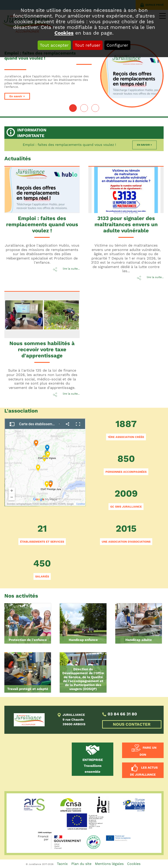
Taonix (62, 864)
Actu (18, 159)
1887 (126, 429)
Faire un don (148, 751)
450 (42, 569)
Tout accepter (54, 45)
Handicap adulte (139, 640)
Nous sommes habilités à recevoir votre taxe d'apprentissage (42, 349)
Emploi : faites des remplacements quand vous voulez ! (69, 145)
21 (42, 534)
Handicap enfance (83, 640)
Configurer (117, 45)
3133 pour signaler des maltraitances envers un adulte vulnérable (126, 224)
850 (126, 464)
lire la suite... (71, 269)
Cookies (64, 33)
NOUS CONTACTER (132, 724)
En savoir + (17, 96)
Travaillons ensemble (93, 766)
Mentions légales (109, 864)
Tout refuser (88, 45)
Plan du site (81, 864)
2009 (126, 499)
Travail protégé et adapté (28, 689)
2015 (126, 534)
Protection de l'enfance (28, 640)
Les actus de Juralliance (144, 771)
